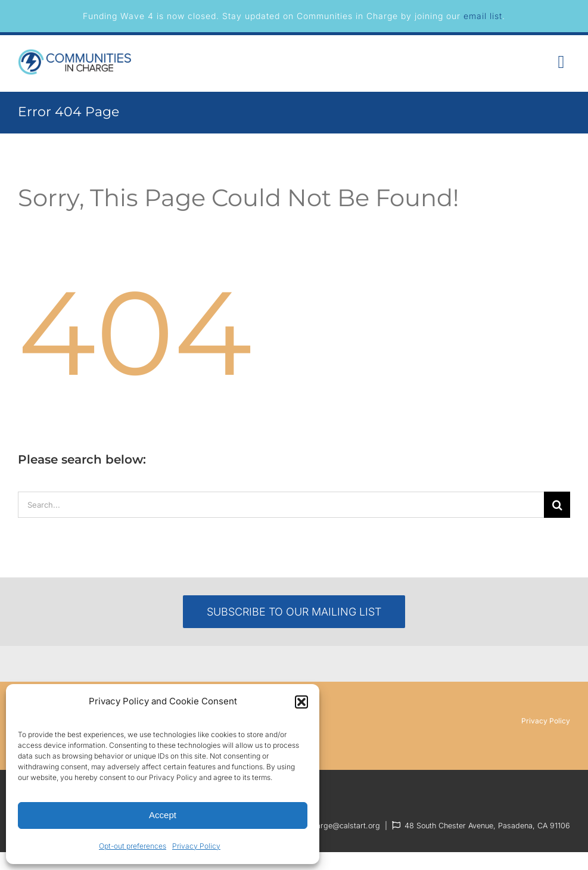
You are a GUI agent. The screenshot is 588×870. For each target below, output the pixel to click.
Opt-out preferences (133, 846)
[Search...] (281, 505)
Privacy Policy (196, 846)
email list (483, 16)
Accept (163, 815)
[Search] (557, 505)
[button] (301, 702)
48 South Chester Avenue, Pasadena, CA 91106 (487, 826)
